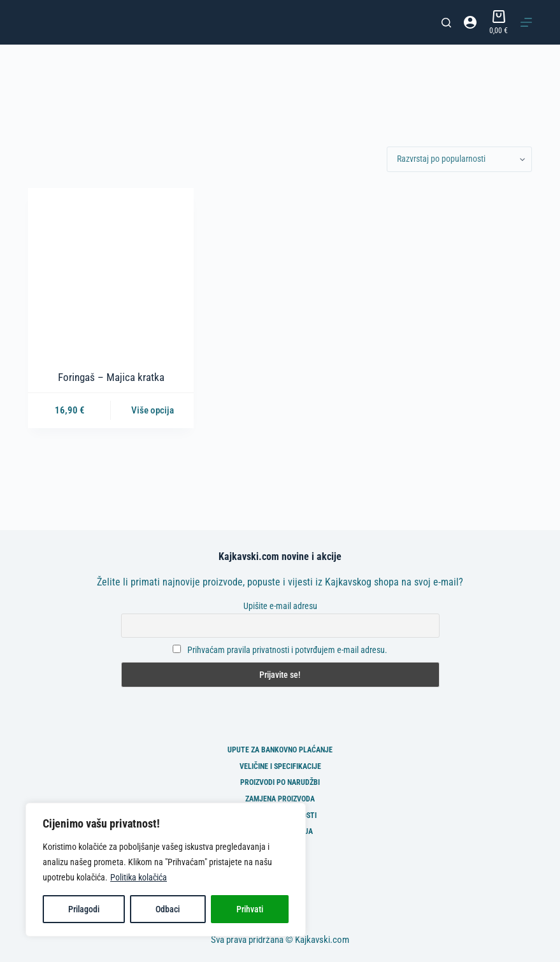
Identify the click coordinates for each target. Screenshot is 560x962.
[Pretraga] (446, 23)
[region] (166, 870)
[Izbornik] (526, 22)
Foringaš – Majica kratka (111, 377)
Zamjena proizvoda (280, 799)
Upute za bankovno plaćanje (280, 750)
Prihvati (250, 909)
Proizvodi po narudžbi (280, 782)
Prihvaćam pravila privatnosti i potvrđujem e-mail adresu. (287, 650)
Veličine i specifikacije (280, 766)
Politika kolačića (139, 877)
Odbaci (168, 909)
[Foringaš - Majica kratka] (111, 271)
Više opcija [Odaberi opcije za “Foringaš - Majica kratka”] (153, 410)
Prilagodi (84, 909)
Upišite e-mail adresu (280, 606)
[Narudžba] (459, 159)
